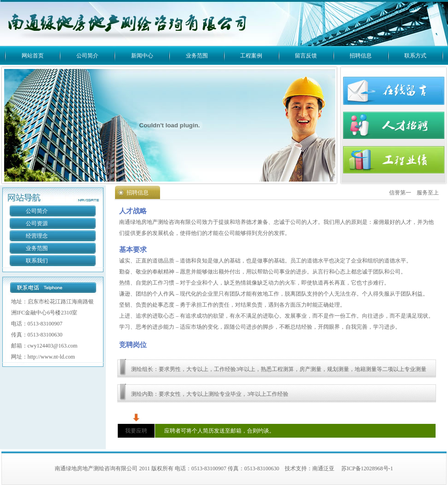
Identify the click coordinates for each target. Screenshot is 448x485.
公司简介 (87, 56)
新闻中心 (142, 56)
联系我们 (37, 261)
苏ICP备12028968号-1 (367, 468)
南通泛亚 (323, 468)
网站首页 (33, 56)
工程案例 (251, 56)
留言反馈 (306, 56)
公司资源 (37, 223)
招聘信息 (361, 56)
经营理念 (37, 236)
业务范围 (197, 56)
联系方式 (415, 56)
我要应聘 (136, 431)
